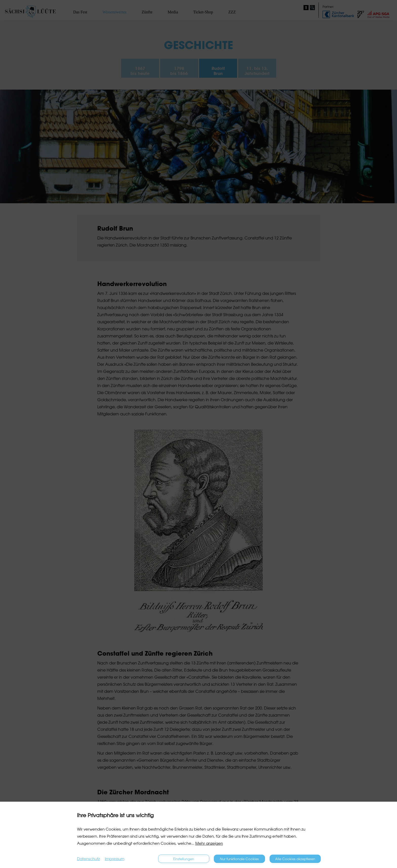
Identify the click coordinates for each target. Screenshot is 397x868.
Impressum (115, 859)
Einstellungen (184, 859)
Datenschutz (88, 859)
